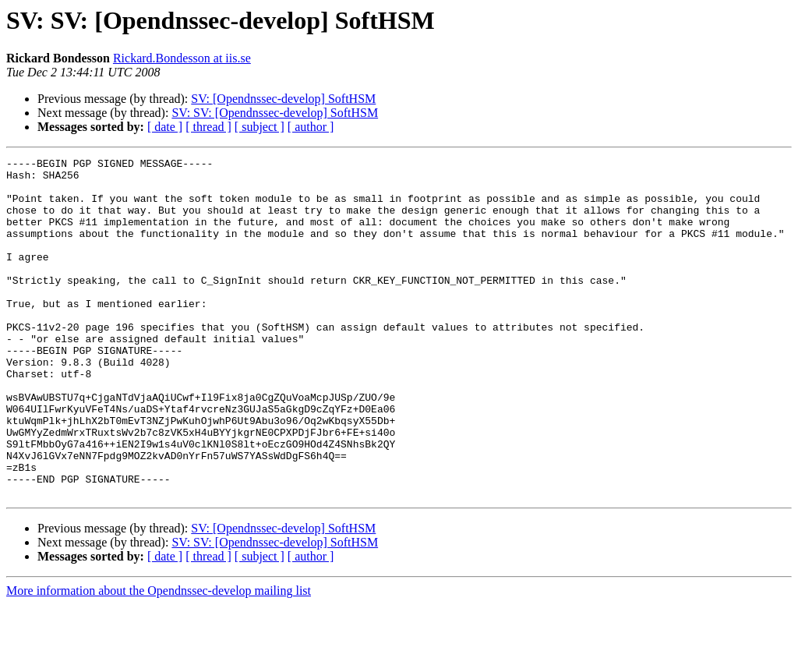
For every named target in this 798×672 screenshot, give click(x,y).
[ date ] (165, 127)
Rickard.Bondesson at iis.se (182, 58)
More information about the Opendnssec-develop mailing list (159, 658)
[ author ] (311, 127)
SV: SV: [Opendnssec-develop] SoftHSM (275, 113)
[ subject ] (260, 127)
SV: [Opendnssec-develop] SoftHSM (283, 99)
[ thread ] (208, 127)
